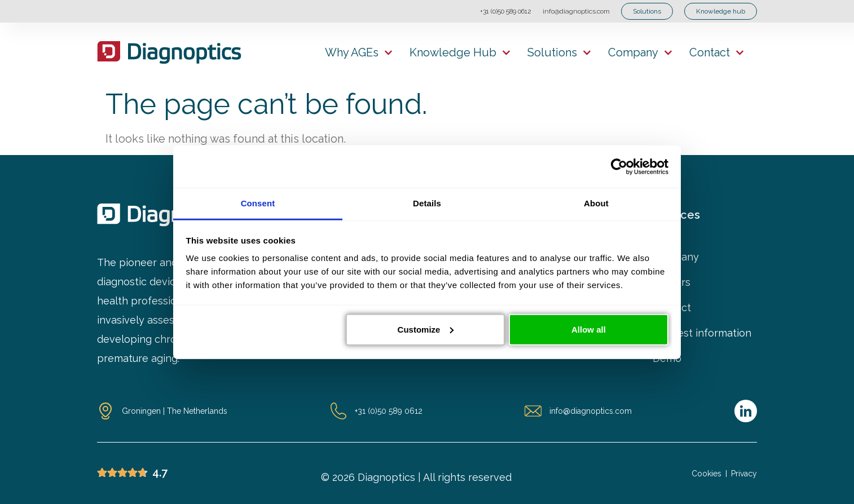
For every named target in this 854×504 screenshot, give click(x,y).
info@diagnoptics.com (576, 11)
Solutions (559, 53)
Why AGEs (359, 53)
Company (640, 53)
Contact (717, 53)
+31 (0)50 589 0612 (506, 11)
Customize (426, 329)
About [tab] (596, 203)
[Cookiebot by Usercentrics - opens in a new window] (619, 166)
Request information (702, 333)
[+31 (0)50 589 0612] (338, 411)
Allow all (589, 329)
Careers (672, 282)
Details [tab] (427, 203)
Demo (667, 359)
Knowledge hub (460, 53)
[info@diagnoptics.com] (533, 411)
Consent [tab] (258, 203)
